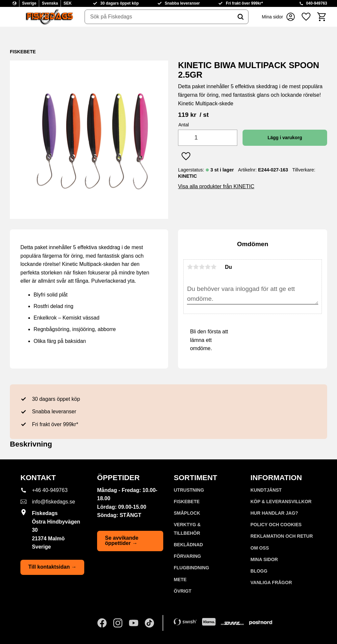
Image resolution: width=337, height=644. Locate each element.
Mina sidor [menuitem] (264, 559)
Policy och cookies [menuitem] (276, 525)
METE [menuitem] (180, 580)
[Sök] (241, 17)
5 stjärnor (214, 267)
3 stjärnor (202, 267)
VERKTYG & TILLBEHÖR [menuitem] (187, 529)
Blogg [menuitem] (259, 571)
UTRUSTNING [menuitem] (189, 490)
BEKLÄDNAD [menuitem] (188, 545)
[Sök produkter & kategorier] (159, 17)
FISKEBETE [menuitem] (187, 502)
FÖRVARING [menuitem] (187, 556)
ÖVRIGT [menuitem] (183, 591)
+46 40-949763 (50, 490)
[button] (306, 17)
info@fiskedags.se (53, 502)
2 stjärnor (196, 267)
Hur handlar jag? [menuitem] (274, 513)
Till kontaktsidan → (52, 567)
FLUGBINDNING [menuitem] (191, 568)
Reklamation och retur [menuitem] (282, 536)
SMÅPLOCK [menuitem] (187, 513)
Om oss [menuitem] (260, 548)
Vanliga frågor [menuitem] (271, 582)
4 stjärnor (208, 267)
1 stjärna (190, 267)
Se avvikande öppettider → (122, 541)
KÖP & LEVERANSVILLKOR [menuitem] (281, 502)
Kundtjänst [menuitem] (266, 490)
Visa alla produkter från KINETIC (216, 186)
